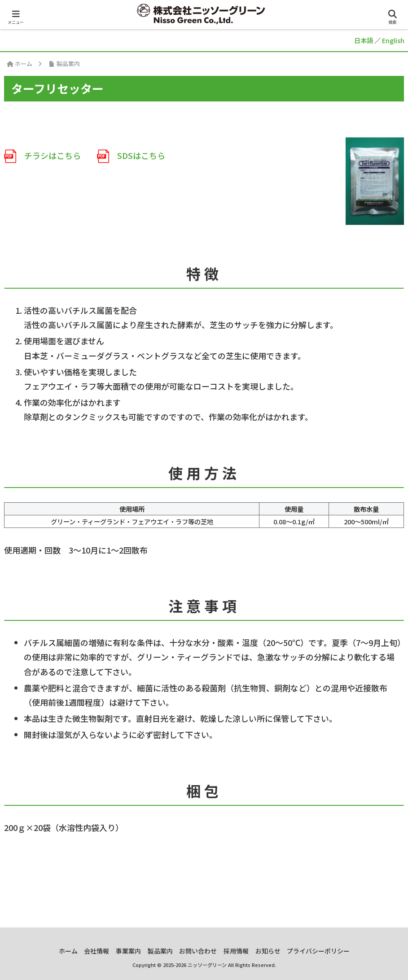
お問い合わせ (200, 951)
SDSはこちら (131, 155)
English (393, 40)
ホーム (58, 951)
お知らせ (275, 951)
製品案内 (159, 951)
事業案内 (124, 951)
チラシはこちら (42, 155)
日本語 (364, 40)
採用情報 (241, 951)
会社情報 (90, 951)
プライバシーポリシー (329, 951)
